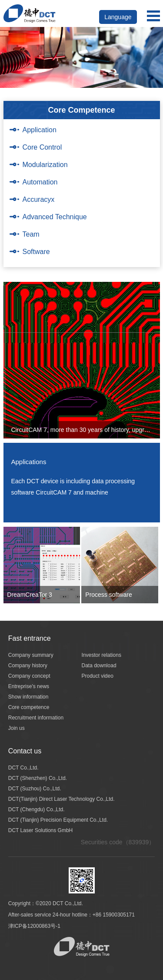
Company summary (31, 655)
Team (31, 234)
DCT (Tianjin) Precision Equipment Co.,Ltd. (58, 820)
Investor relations (101, 655)
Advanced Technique (55, 217)
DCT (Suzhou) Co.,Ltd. (35, 789)
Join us (17, 728)
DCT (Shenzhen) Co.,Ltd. (38, 778)
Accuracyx (39, 199)
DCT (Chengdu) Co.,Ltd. (37, 809)
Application (40, 130)
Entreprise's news (29, 686)
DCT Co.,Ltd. (23, 768)
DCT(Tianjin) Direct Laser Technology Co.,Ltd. (62, 799)
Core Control (42, 147)
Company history (28, 666)
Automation (40, 182)
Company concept (29, 676)
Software (36, 252)
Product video (98, 676)
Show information (28, 697)
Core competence (29, 707)
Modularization (45, 165)
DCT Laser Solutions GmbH (41, 830)
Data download (99, 666)
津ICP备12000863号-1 (34, 926)
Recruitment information (36, 718)
